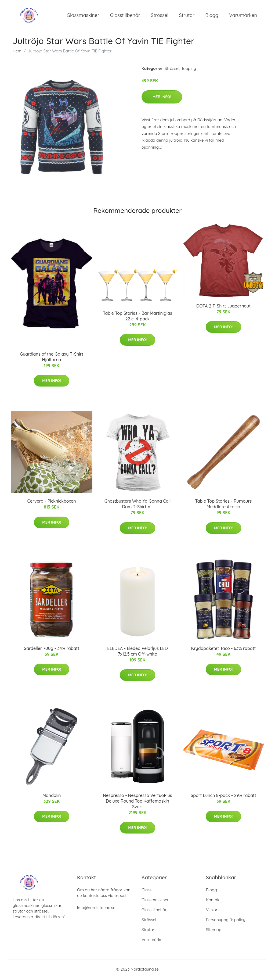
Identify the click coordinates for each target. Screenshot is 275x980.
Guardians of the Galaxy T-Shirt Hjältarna (52, 358)
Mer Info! (162, 98)
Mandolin (52, 797)
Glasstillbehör (125, 16)
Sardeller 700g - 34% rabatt (52, 650)
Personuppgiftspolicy (226, 921)
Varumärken (243, 16)
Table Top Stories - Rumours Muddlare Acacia (223, 506)
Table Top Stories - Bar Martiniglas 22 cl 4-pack (137, 318)
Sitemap (214, 931)
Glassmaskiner (83, 16)
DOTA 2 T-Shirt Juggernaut (223, 308)
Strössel (160, 16)
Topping (189, 70)
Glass (146, 891)
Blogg (212, 16)
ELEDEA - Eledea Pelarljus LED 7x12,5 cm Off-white (137, 653)
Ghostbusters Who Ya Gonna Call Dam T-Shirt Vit (138, 506)
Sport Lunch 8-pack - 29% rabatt (223, 797)
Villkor (212, 911)
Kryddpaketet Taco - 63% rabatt (224, 650)
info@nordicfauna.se (96, 909)
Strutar (187, 16)
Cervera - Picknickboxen (51, 503)
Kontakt (213, 901)
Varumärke (152, 941)
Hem (17, 53)
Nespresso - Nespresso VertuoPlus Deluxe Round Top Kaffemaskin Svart (137, 803)
